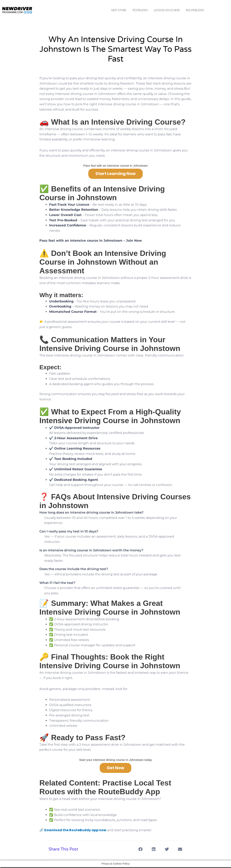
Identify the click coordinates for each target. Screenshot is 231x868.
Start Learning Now (115, 174)
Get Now (115, 769)
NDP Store (119, 10)
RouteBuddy (195, 10)
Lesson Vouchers (167, 10)
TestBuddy (140, 10)
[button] (140, 850)
